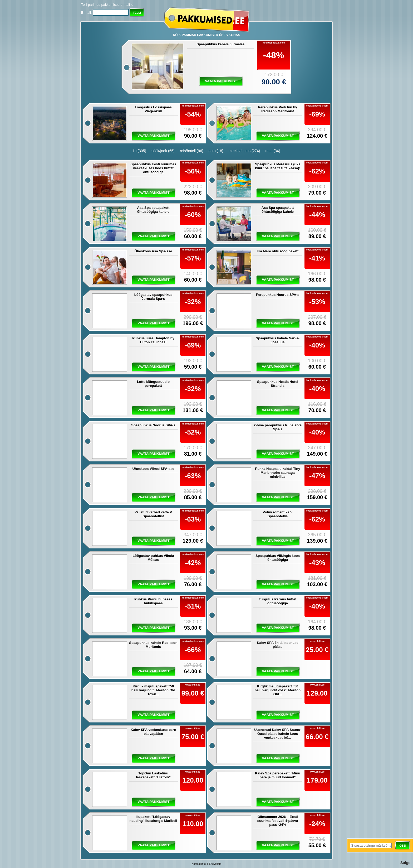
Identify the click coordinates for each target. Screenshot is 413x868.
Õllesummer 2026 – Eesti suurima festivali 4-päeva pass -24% (278, 821)
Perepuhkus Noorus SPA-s (278, 295)
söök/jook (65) (163, 151)
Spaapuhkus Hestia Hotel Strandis (278, 384)
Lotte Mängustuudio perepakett (153, 384)
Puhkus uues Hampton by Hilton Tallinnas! (153, 340)
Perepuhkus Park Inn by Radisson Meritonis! (278, 109)
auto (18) (216, 151)
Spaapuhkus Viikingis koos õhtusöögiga (278, 558)
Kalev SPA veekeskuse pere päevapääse (153, 732)
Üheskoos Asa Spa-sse (153, 251)
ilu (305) (139, 151)
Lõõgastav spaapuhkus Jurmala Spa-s (153, 297)
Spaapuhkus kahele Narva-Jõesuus (277, 340)
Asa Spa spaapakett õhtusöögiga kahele (153, 210)
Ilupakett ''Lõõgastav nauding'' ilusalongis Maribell (153, 819)
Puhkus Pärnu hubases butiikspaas (153, 601)
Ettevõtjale (215, 864)
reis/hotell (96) (192, 151)
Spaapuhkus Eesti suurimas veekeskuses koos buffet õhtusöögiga (153, 168)
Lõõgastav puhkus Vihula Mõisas (153, 558)
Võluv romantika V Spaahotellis (277, 514)
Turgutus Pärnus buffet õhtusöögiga (278, 601)
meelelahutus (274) (244, 151)
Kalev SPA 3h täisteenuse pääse (278, 645)
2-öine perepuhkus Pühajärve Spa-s (277, 427)
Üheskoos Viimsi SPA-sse (153, 469)
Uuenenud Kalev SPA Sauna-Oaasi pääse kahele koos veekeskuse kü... (278, 734)
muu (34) (273, 151)
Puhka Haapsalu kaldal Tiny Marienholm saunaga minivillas (278, 473)
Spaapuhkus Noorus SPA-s (153, 425)
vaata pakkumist (221, 81)
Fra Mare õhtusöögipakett (278, 251)
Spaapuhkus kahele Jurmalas (220, 44)
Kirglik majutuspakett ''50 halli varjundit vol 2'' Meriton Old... (278, 690)
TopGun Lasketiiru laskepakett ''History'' (153, 775)
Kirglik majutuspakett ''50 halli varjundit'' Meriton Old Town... (153, 690)
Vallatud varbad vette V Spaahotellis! (153, 514)
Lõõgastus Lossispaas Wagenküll (153, 109)
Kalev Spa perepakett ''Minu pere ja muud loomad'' (278, 775)
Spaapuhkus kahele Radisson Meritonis (153, 645)
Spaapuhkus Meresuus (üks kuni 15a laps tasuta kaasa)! (278, 166)
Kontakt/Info (199, 864)
